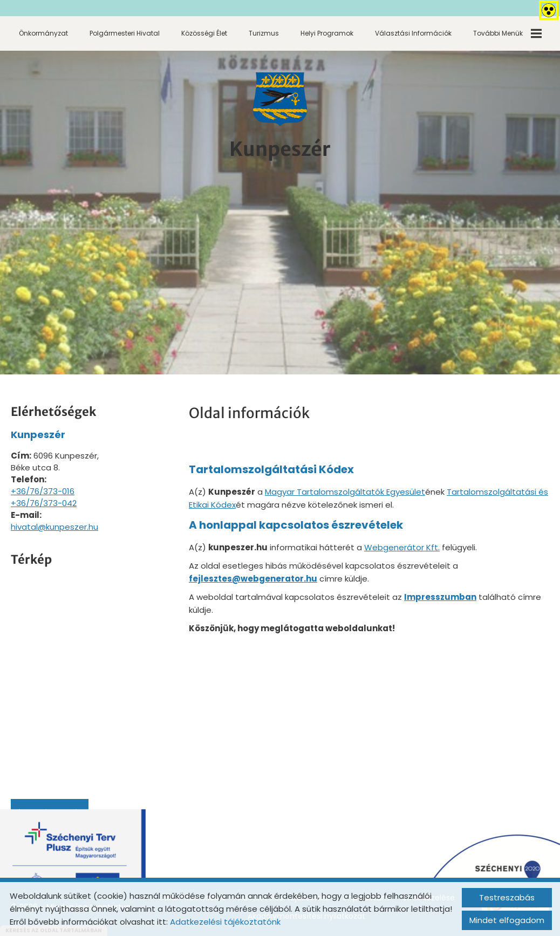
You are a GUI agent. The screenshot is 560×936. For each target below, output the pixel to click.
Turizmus (264, 33)
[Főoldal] (280, 99)
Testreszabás (507, 897)
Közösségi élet (204, 33)
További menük (507, 33)
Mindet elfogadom (507, 920)
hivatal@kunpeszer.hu (54, 527)
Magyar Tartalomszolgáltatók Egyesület (345, 492)
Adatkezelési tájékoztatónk (225, 922)
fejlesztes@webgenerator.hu (253, 579)
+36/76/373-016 (43, 491)
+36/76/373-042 (44, 503)
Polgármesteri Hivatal (125, 33)
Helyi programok (327, 33)
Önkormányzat (43, 33)
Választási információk (413, 33)
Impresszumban (440, 597)
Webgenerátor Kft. (402, 547)
